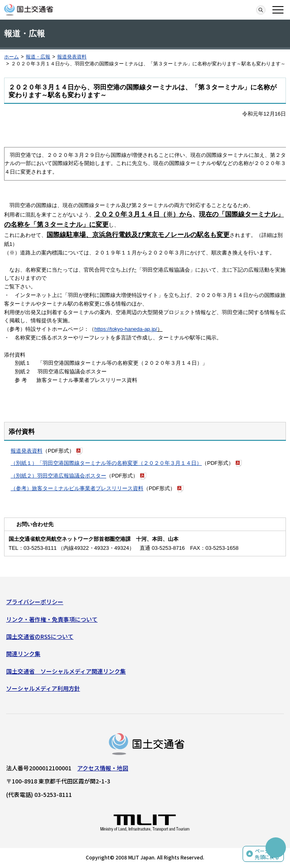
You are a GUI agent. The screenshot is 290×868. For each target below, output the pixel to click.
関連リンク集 (23, 654)
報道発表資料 (72, 57)
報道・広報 (38, 57)
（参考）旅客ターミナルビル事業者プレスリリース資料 (77, 488)
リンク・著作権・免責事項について (52, 619)
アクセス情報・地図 (103, 768)
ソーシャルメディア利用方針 (43, 688)
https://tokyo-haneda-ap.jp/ (126, 329)
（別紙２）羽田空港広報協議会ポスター (58, 476)
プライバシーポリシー (35, 602)
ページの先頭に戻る (267, 854)
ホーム (11, 57)
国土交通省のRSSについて (40, 636)
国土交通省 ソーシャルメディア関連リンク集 (66, 671)
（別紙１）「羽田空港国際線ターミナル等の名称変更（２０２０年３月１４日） (106, 463)
